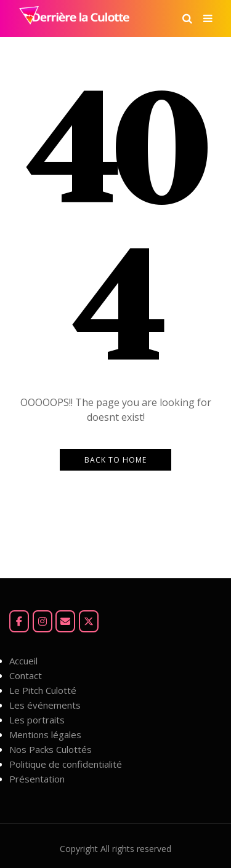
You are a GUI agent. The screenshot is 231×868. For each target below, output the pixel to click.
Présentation (37, 779)
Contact (26, 675)
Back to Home (115, 460)
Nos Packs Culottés (51, 749)
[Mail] (65, 621)
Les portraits (37, 720)
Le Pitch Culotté (43, 690)
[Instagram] (43, 621)
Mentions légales (45, 735)
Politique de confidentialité (66, 764)
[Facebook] (19, 621)
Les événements (45, 705)
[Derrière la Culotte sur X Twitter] (89, 621)
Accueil (23, 661)
